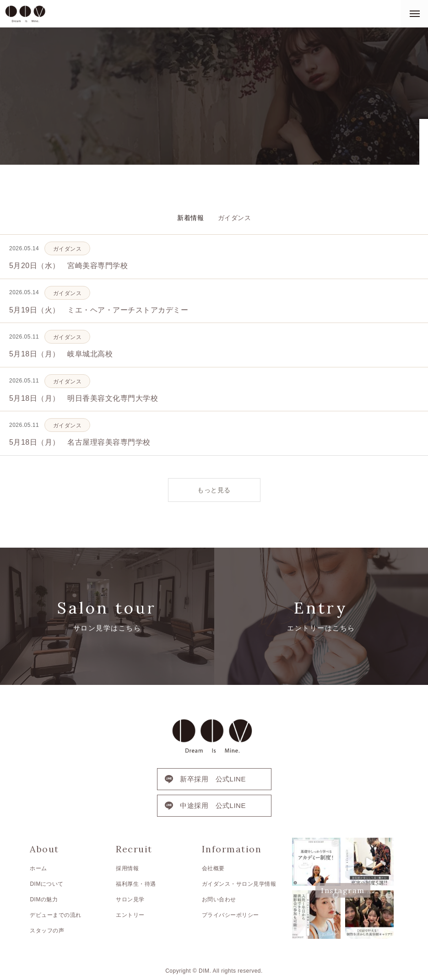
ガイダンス (235, 218)
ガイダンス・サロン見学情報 (239, 884)
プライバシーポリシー (230, 915)
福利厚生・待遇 (136, 884)
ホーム (38, 868)
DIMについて (47, 884)
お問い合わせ (219, 899)
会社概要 (213, 868)
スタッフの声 (47, 931)
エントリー (130, 915)
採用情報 (127, 868)
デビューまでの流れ (56, 915)
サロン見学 (130, 899)
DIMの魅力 (44, 899)
